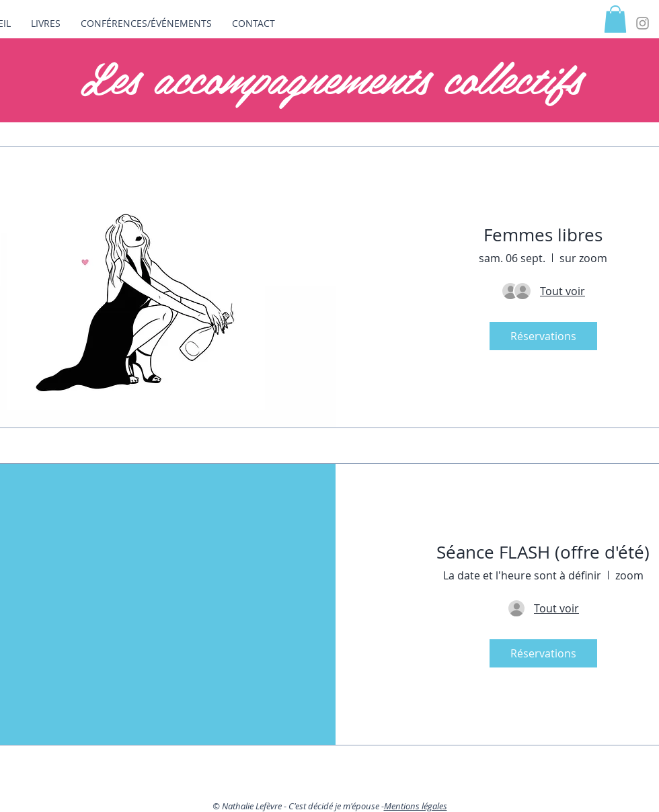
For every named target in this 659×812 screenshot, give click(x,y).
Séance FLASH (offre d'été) (543, 552)
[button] (615, 19)
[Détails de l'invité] (563, 291)
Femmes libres (543, 235)
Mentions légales (416, 806)
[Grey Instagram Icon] (643, 23)
